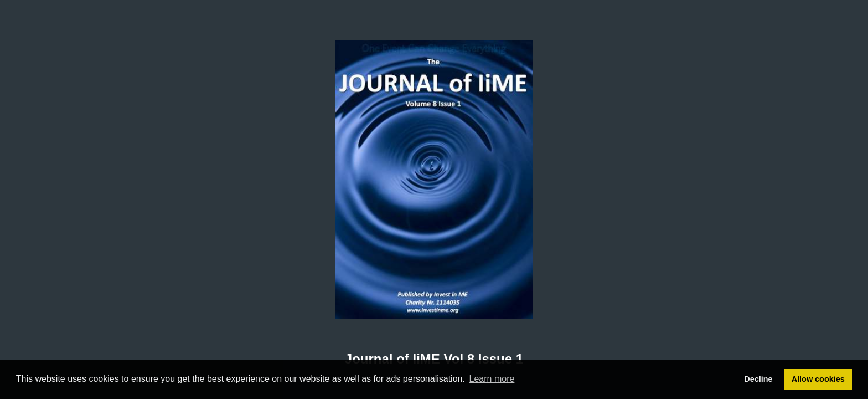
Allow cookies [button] (818, 379)
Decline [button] (758, 379)
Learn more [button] (492, 379)
